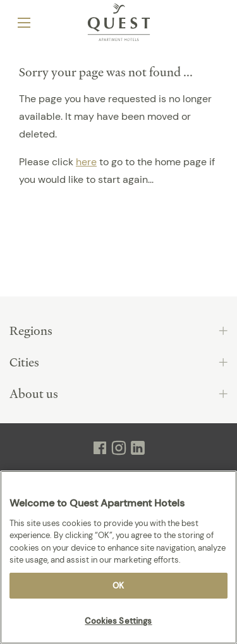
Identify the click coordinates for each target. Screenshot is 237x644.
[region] (118, 557)
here (86, 162)
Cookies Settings (118, 621)
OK (118, 586)
